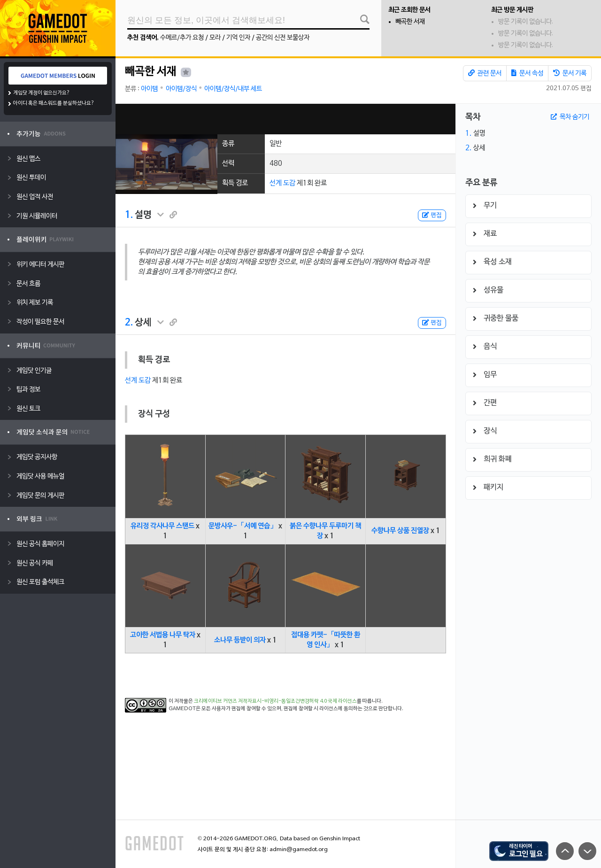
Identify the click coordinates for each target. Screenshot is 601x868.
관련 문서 (485, 73)
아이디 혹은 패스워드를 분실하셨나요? (54, 103)
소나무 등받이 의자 (240, 640)
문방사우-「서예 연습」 (243, 526)
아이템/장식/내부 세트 (233, 89)
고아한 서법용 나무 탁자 (163, 635)
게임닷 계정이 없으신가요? (42, 93)
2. (129, 323)
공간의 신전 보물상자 (283, 38)
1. (129, 215)
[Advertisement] (285, 119)
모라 (215, 38)
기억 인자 (238, 38)
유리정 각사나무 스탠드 (162, 526)
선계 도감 (282, 183)
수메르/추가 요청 (182, 38)
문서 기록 (570, 73)
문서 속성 (527, 73)
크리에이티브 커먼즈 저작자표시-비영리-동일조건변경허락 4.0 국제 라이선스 (275, 701)
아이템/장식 (181, 89)
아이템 (149, 89)
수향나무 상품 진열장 (400, 531)
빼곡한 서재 (410, 22)
